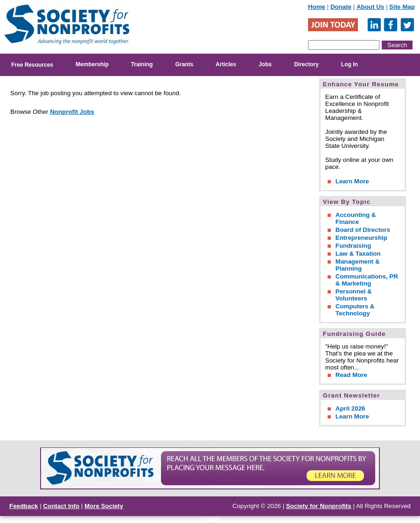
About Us (370, 7)
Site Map (402, 7)
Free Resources (32, 65)
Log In (350, 64)
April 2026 (350, 408)
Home (317, 7)
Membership (92, 64)
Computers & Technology (355, 310)
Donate (341, 7)
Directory (306, 64)
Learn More (352, 181)
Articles (226, 64)
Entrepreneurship (361, 238)
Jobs (265, 64)
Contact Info (61, 506)
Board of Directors (363, 230)
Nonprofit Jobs (72, 112)
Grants (184, 64)
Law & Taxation (358, 254)
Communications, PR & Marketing (367, 280)
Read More (351, 375)
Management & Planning (358, 265)
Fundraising (353, 246)
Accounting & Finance (356, 218)
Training (142, 64)
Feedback (24, 506)
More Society (104, 506)
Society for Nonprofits (319, 506)
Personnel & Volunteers (354, 295)
